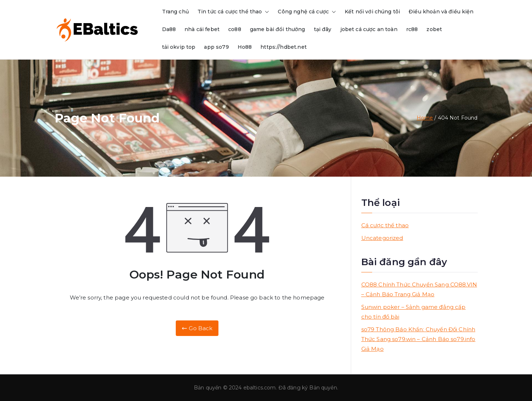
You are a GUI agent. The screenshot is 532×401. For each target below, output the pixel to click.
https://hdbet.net (284, 47)
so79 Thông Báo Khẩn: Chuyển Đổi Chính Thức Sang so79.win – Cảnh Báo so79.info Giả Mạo (418, 339)
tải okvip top (179, 47)
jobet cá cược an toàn (369, 29)
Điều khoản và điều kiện (441, 12)
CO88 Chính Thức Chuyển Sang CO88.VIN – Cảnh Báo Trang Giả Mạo (419, 289)
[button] (265, 12)
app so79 (216, 47)
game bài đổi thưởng (278, 29)
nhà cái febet (202, 29)
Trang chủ (175, 12)
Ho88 (245, 47)
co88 (235, 29)
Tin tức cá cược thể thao (233, 12)
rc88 (412, 29)
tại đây (323, 29)
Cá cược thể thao (385, 225)
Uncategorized (382, 238)
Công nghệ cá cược (307, 12)
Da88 (169, 29)
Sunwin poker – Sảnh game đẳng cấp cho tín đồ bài (414, 312)
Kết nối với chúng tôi (372, 12)
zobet (434, 29)
